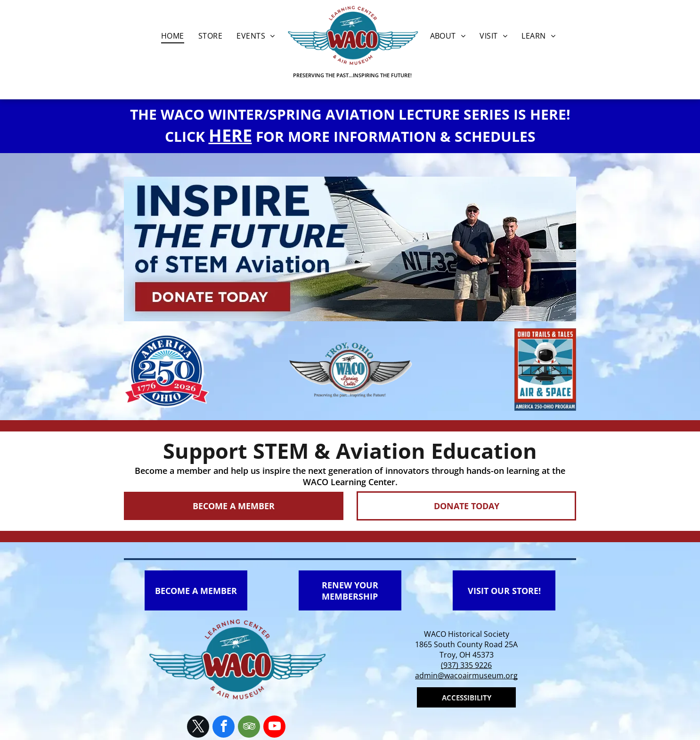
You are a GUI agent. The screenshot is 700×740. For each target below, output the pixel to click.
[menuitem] (173, 36)
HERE (230, 135)
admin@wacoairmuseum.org (466, 675)
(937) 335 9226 (466, 665)
